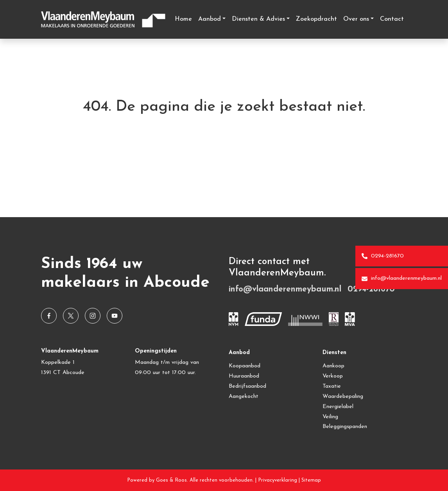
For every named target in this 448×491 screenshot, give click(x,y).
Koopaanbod (245, 366)
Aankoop (333, 366)
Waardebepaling (343, 397)
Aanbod (210, 19)
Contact (392, 19)
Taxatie (332, 386)
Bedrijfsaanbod (247, 386)
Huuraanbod (244, 376)
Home (183, 19)
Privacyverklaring (278, 480)
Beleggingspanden (345, 427)
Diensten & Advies (258, 19)
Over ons (356, 19)
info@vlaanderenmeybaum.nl (402, 279)
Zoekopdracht (316, 19)
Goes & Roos (171, 480)
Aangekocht (244, 397)
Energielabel (338, 407)
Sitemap (311, 480)
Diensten (334, 353)
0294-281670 (383, 256)
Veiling (330, 417)
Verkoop (333, 376)
